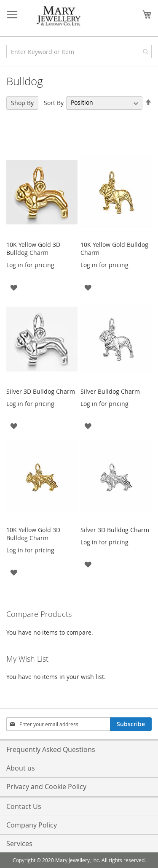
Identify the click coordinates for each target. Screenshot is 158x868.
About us (21, 768)
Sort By (54, 102)
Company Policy (32, 825)
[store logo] (59, 16)
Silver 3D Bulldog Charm (41, 391)
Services (19, 844)
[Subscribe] (131, 724)
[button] (14, 287)
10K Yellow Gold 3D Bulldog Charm (33, 249)
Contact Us (24, 806)
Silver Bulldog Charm (110, 391)
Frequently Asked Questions (51, 749)
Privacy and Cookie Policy (46, 787)
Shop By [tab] (22, 103)
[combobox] (79, 51)
